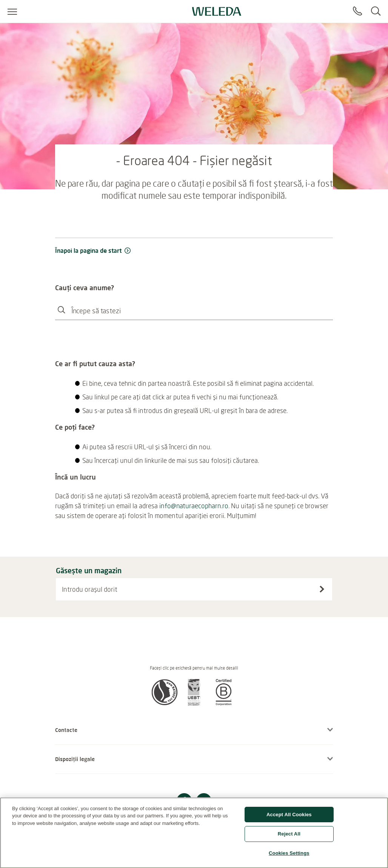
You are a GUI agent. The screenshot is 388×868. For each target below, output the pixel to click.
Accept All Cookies (289, 818)
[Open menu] (12, 11)
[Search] (376, 11)
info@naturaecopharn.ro (194, 506)
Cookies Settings (289, 857)
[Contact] (357, 11)
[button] (165, 703)
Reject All (289, 838)
